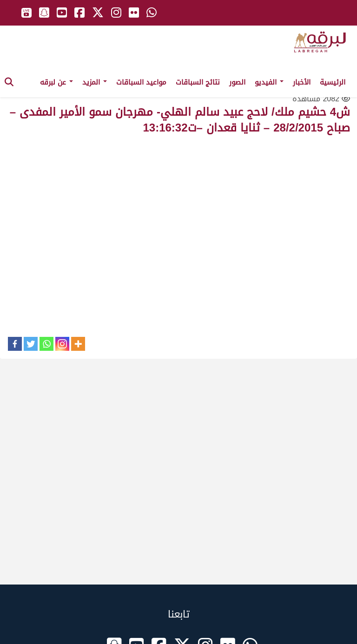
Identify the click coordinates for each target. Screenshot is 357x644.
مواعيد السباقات (141, 82)
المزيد (95, 82)
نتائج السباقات (198, 82)
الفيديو (269, 82)
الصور (237, 82)
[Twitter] (31, 344)
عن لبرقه (56, 82)
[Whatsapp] (46, 344)
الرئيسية (333, 82)
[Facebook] (15, 344)
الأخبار (302, 82)
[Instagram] (62, 344)
